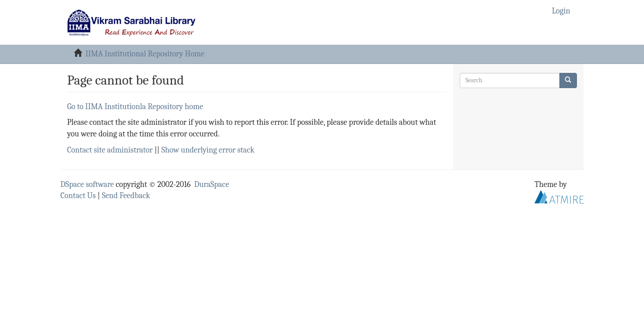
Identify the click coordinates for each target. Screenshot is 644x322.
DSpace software (87, 184)
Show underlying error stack (208, 150)
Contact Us (78, 196)
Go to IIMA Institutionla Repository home (135, 107)
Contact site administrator (110, 150)
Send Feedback (126, 196)
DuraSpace (212, 184)
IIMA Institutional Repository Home (145, 54)
